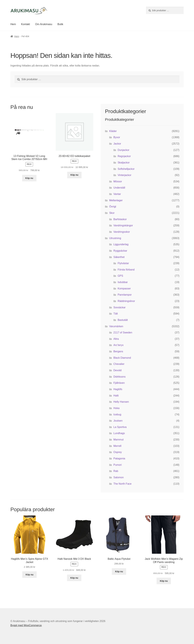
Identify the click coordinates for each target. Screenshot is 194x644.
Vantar (117, 194)
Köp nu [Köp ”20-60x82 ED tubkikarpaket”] (74, 175)
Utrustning (115, 238)
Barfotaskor (120, 219)
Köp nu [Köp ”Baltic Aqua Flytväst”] (119, 571)
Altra (116, 339)
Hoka (116, 408)
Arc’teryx (118, 345)
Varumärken (116, 326)
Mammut (118, 440)
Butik (60, 24)
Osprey (118, 452)
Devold (118, 370)
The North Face (122, 484)
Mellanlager (116, 200)
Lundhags (119, 433)
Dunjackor (124, 150)
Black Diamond (122, 358)
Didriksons (120, 377)
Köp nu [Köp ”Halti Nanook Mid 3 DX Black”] (74, 578)
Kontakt (26, 24)
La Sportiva (120, 427)
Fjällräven (119, 383)
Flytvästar (123, 263)
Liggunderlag (121, 244)
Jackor (117, 144)
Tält (116, 314)
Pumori (118, 465)
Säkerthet (119, 257)
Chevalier (119, 364)
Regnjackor (124, 156)
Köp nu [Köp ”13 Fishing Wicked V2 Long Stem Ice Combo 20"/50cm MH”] (29, 178)
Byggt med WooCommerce (26, 625)
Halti (116, 396)
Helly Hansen (121, 402)
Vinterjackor (125, 175)
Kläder (113, 131)
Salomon (119, 477)
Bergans (118, 351)
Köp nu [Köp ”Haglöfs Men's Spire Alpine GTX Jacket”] (29, 575)
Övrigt (113, 207)
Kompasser (124, 289)
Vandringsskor (122, 232)
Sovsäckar (120, 307)
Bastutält (123, 320)
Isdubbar (123, 282)
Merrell (117, 446)
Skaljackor (124, 163)
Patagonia (119, 458)
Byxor (117, 137)
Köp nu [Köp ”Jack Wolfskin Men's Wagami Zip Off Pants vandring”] (164, 581)
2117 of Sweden (123, 333)
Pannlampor (125, 295)
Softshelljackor (126, 169)
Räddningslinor (126, 301)
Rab (116, 471)
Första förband (126, 270)
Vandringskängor (123, 225)
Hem (13, 24)
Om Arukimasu (44, 24)
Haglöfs (118, 389)
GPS (120, 276)
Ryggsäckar (120, 251)
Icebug (117, 414)
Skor (112, 213)
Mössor (118, 181)
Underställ (119, 188)
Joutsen (118, 421)
